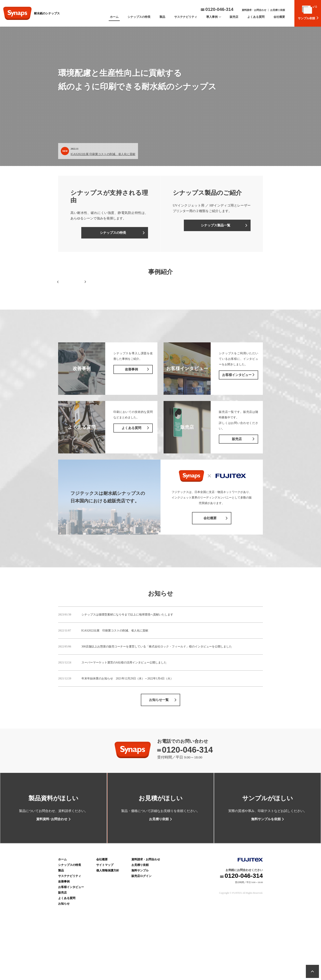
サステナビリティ (186, 17)
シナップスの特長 (139, 17)
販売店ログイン (141, 923)
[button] (58, 304)
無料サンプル (140, 918)
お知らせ (64, 951)
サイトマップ (105, 912)
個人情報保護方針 (108, 918)
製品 (162, 17)
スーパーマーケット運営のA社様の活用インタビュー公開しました (124, 707)
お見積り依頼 (278, 10)
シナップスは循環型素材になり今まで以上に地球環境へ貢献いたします (127, 659)
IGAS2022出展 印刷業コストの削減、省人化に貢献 (103, 154)
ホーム (114, 17)
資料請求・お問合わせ (254, 10)
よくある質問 (256, 17)
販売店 (234, 17)
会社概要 (279, 17)
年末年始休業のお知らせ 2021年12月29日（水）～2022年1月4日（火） (127, 723)
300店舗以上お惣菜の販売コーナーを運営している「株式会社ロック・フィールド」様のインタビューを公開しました (157, 691)
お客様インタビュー (71, 934)
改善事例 (64, 929)
